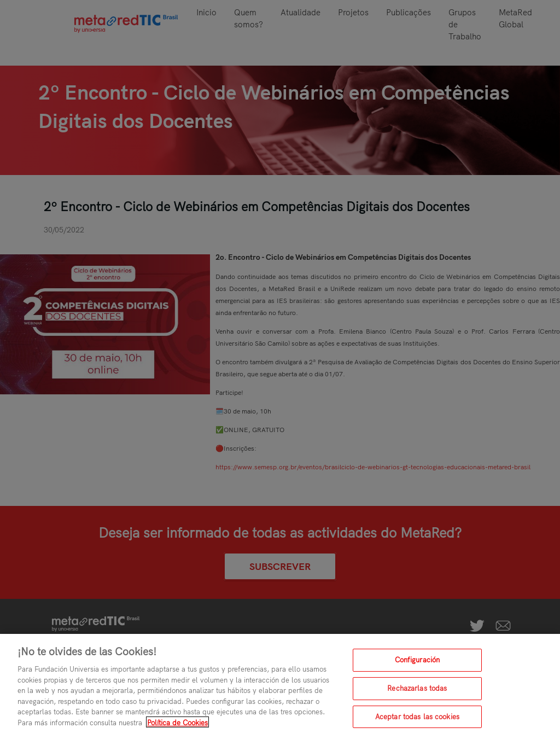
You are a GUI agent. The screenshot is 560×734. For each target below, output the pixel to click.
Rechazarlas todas (417, 692)
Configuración (418, 664)
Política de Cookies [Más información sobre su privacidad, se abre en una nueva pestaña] (177, 726)
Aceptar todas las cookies (417, 721)
